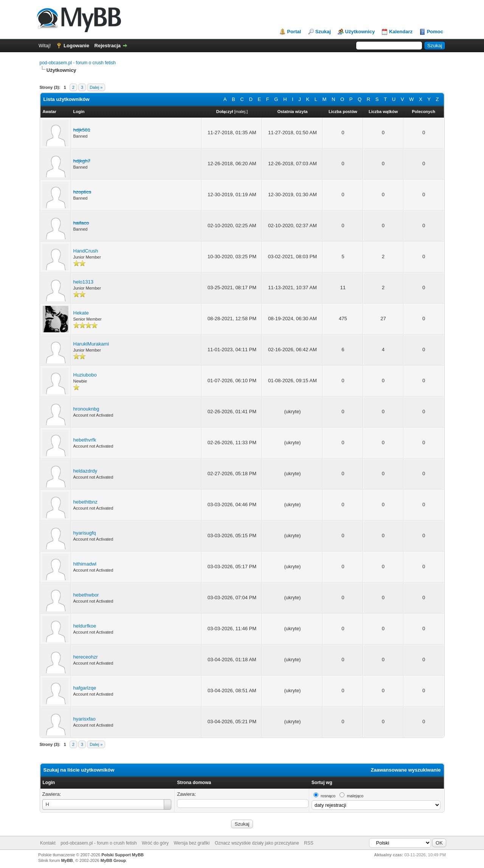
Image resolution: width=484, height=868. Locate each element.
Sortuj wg (322, 783)
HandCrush (86, 251)
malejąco (355, 796)
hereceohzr (86, 657)
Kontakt (48, 843)
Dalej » (96, 87)
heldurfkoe (85, 626)
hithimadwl (85, 564)
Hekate (81, 313)
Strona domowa (194, 783)
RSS (309, 843)
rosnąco (328, 796)
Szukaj (323, 32)
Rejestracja (108, 46)
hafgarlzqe (85, 688)
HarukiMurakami (91, 344)
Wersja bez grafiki (192, 843)
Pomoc (435, 32)
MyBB (67, 860)
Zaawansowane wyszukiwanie (406, 770)
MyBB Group (113, 860)
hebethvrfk (85, 440)
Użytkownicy (360, 32)
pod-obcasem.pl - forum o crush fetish (78, 63)
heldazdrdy (85, 471)
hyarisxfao (85, 719)
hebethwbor (86, 595)
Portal (294, 32)
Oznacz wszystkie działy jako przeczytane (257, 843)
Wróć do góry (155, 843)
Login (49, 783)
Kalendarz (401, 32)
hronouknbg (86, 409)
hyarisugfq (85, 533)
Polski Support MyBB (123, 855)
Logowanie (76, 46)
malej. (241, 112)
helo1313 (84, 282)
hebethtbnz (85, 502)
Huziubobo (85, 375)
